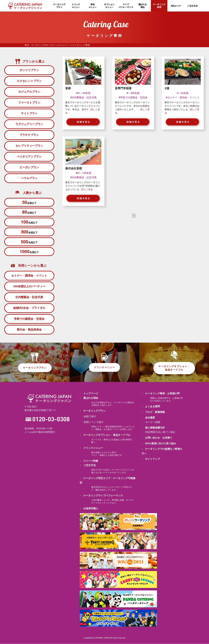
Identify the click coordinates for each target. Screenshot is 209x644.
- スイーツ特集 (89, 461)
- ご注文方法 (88, 465)
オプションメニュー (109, 6)
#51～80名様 (83, 93)
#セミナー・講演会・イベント (183, 97)
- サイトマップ (151, 459)
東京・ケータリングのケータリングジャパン (47, 45)
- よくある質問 (151, 407)
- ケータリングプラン (93, 411)
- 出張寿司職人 (89, 509)
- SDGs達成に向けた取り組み (159, 444)
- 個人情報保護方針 (153, 428)
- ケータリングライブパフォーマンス (101, 496)
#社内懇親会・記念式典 (83, 97)
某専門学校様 (123, 88)
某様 (68, 88)
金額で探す (90, 417)
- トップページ (89, 394)
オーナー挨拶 (153, 422)
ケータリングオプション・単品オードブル (174, 368)
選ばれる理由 (143, 6)
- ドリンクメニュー (91, 448)
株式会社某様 (74, 168)
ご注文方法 (192, 6)
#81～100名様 (83, 173)
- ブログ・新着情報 (153, 412)
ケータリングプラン (59, 6)
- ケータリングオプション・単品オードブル (105, 435)
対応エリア (176, 6)
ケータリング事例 (159, 6)
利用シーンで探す (94, 422)
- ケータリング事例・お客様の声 (161, 394)
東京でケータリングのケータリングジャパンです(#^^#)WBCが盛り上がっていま (83, 186)
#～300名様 (133, 93)
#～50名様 (183, 93)
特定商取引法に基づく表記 (160, 432)
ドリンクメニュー (76, 6)
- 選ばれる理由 (89, 398)
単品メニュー (93, 6)
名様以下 (29, 202)
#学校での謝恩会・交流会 (133, 97)
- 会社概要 (148, 418)
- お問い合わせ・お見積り (157, 438)
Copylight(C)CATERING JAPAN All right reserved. (104, 638)
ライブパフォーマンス (126, 6)
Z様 (167, 88)
